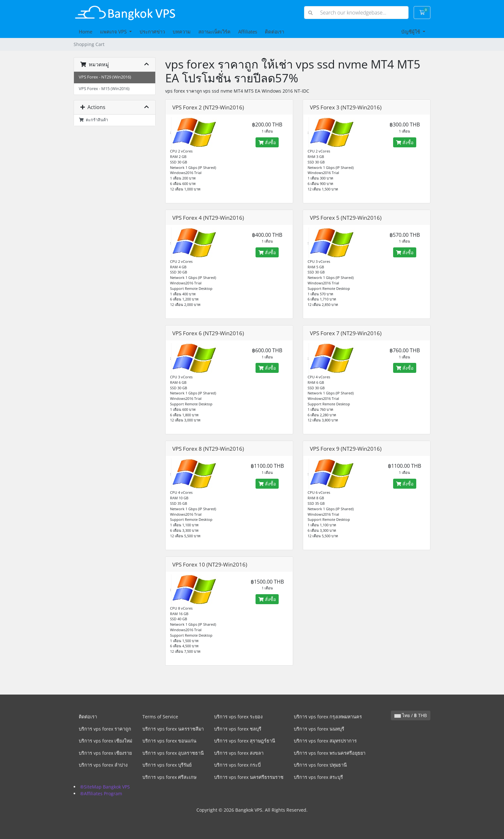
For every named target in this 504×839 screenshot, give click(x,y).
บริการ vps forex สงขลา (239, 753)
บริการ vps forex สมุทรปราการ (325, 741)
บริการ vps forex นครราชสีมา (173, 729)
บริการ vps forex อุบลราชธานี (173, 753)
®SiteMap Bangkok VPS (105, 787)
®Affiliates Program (101, 793)
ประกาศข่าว (152, 32)
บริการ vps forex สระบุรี (318, 777)
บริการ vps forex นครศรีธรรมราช (249, 777)
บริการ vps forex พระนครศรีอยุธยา (330, 753)
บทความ (182, 32)
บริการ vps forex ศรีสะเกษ (169, 777)
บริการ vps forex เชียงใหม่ (105, 741)
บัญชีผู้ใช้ (411, 32)
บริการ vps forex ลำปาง (103, 765)
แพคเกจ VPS (114, 32)
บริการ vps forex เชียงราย (105, 753)
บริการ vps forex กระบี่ (237, 765)
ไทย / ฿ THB (411, 715)
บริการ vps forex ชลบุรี (238, 729)
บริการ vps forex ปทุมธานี (320, 765)
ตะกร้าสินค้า (93, 120)
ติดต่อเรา (274, 32)
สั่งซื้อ (267, 142)
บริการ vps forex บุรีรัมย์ (167, 765)
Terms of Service (160, 717)
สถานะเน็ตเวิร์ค (214, 32)
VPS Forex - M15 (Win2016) (104, 89)
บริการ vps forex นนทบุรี (319, 729)
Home (85, 32)
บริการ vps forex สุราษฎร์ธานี (245, 741)
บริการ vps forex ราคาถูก (105, 729)
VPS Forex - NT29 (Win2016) (105, 77)
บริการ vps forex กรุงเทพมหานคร (328, 717)
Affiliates (248, 32)
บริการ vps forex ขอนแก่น (169, 741)
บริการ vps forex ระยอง (238, 717)
